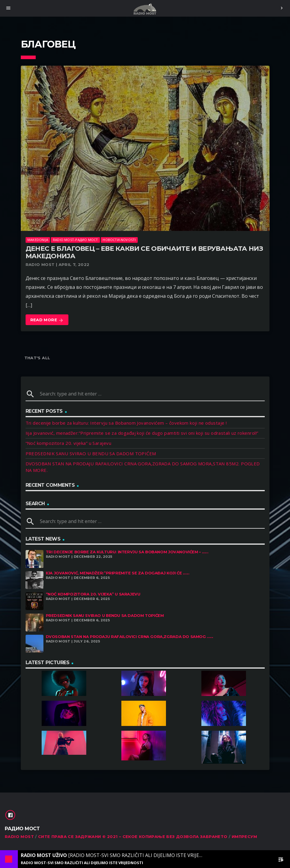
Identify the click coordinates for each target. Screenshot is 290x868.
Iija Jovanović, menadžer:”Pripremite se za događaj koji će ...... (118, 573)
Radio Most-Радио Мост (76, 240)
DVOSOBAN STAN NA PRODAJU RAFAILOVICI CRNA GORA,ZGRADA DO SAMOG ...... (130, 637)
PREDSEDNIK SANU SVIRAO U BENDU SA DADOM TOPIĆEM (91, 453)
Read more (47, 320)
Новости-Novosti (119, 240)
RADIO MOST (19, 837)
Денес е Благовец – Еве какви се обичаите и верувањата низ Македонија (144, 252)
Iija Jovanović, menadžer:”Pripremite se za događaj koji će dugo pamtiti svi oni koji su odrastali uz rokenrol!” (142, 433)
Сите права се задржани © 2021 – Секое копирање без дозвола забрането (133, 837)
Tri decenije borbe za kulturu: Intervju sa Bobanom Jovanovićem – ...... (127, 552)
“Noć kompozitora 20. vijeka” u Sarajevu (69, 443)
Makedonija (38, 240)
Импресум (244, 837)
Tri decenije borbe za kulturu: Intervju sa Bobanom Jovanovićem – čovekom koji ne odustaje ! (126, 423)
